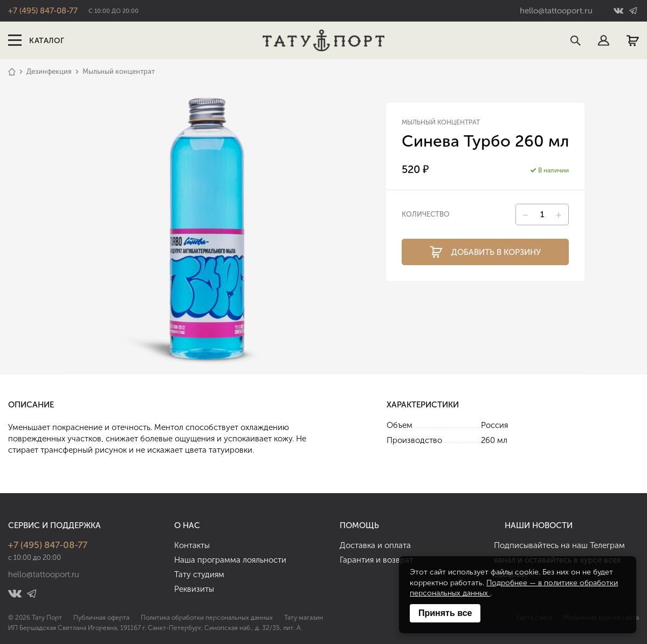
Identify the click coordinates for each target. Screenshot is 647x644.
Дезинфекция (49, 71)
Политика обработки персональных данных (207, 618)
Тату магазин (304, 618)
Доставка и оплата (375, 545)
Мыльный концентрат (119, 71)
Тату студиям (199, 574)
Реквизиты (194, 589)
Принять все (445, 613)
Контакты (192, 545)
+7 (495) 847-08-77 (43, 11)
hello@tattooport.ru (556, 11)
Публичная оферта (101, 618)
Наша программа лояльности (230, 560)
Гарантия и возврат (376, 560)
